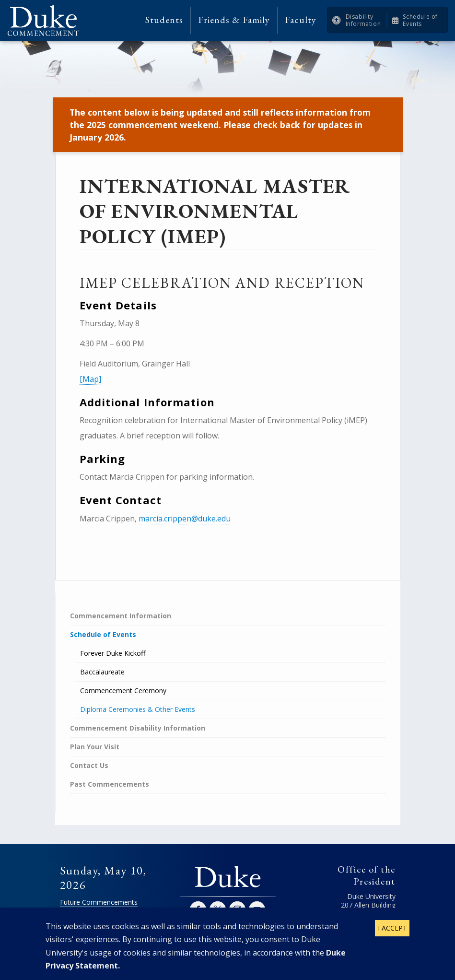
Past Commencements (110, 784)
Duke (228, 877)
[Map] (90, 379)
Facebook (198, 909)
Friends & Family (234, 20)
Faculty (301, 20)
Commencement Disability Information (138, 728)
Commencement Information (121, 616)
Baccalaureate (102, 672)
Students (164, 20)
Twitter (218, 909)
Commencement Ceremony (123, 691)
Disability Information (363, 20)
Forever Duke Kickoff (113, 653)
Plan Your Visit (95, 747)
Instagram (237, 909)
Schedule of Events (420, 20)
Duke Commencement (47, 20)
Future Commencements (99, 902)
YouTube (257, 909)
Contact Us (89, 765)
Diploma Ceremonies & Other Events (138, 709)
